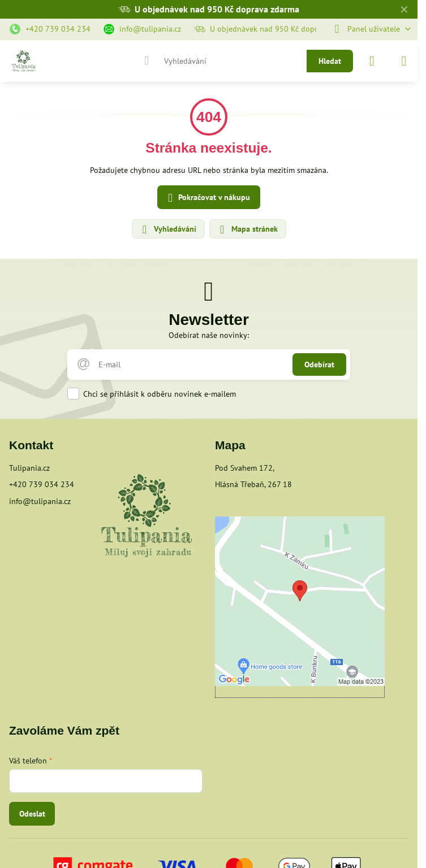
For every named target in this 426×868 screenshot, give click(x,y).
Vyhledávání (168, 229)
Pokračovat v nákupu (207, 198)
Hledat (330, 61)
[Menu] (404, 61)
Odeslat (32, 814)
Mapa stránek (247, 229)
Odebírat (319, 364)
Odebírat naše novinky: (209, 335)
